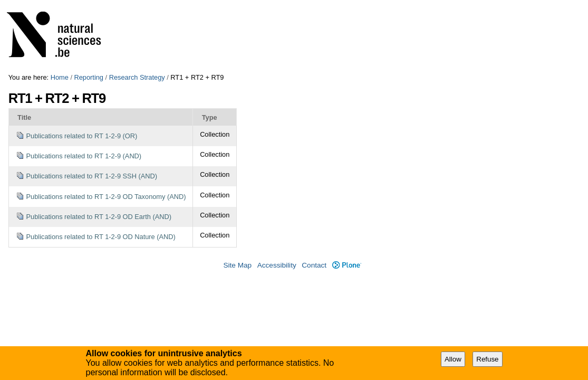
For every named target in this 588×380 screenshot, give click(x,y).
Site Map (237, 265)
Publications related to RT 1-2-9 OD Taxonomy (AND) (106, 197)
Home (60, 77)
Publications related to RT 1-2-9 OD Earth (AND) (99, 217)
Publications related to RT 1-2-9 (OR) (82, 136)
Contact (314, 265)
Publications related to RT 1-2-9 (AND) (84, 156)
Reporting (89, 77)
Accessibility (277, 265)
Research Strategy (137, 77)
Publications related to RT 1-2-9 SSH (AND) (92, 176)
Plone (347, 265)
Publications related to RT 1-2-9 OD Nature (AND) (101, 237)
